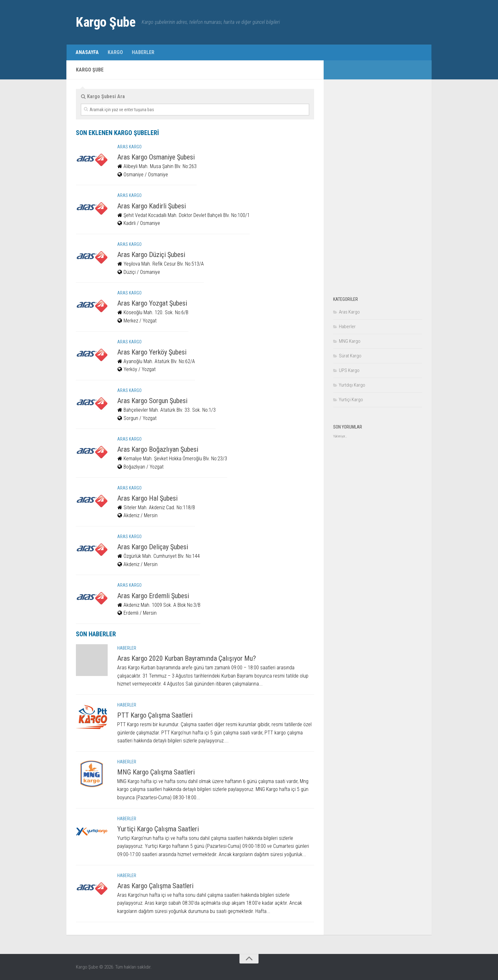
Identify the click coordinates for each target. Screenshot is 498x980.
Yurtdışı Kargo (352, 385)
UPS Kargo (349, 370)
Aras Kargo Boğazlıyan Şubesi (158, 449)
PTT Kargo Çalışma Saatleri (155, 715)
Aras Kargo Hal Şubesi (147, 498)
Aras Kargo (129, 147)
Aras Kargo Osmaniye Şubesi (156, 157)
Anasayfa (87, 52)
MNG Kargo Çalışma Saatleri (156, 772)
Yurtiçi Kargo (351, 400)
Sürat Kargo (350, 356)
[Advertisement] (378, 184)
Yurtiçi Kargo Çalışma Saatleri (158, 829)
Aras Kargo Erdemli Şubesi (153, 596)
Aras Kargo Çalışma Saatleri (155, 886)
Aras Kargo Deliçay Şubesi (153, 547)
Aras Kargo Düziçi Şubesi (151, 255)
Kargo (115, 52)
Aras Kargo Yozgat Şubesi (152, 303)
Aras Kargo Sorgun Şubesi (152, 401)
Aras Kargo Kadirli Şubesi (151, 206)
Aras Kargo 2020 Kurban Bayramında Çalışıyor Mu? (187, 658)
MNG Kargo (350, 341)
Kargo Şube (106, 22)
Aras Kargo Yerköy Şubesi (152, 352)
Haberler (143, 52)
